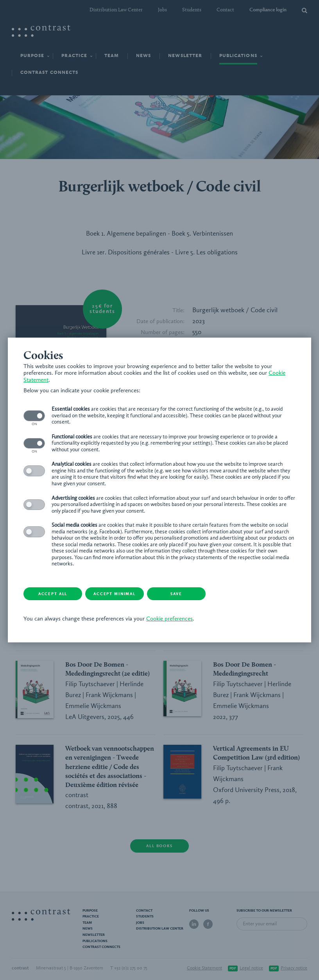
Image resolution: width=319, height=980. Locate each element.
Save (176, 594)
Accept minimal (115, 594)
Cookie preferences (169, 619)
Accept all (53, 594)
